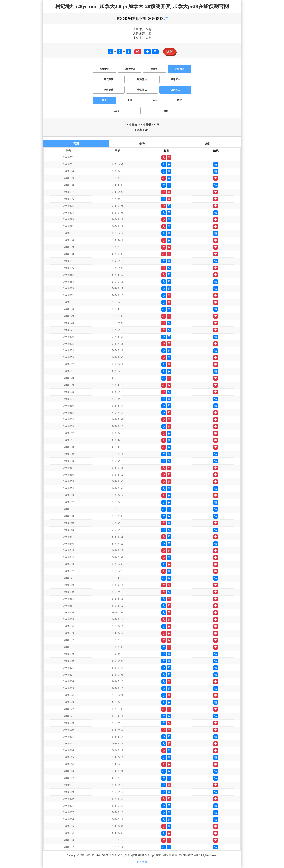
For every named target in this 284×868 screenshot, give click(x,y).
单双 (179, 100)
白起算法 (175, 90)
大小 (154, 100)
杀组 (130, 100)
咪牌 (170, 52)
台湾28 (154, 69)
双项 (117, 111)
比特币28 (179, 69)
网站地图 (142, 862)
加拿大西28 (130, 69)
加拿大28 (105, 69)
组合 (105, 100)
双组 (166, 111)
